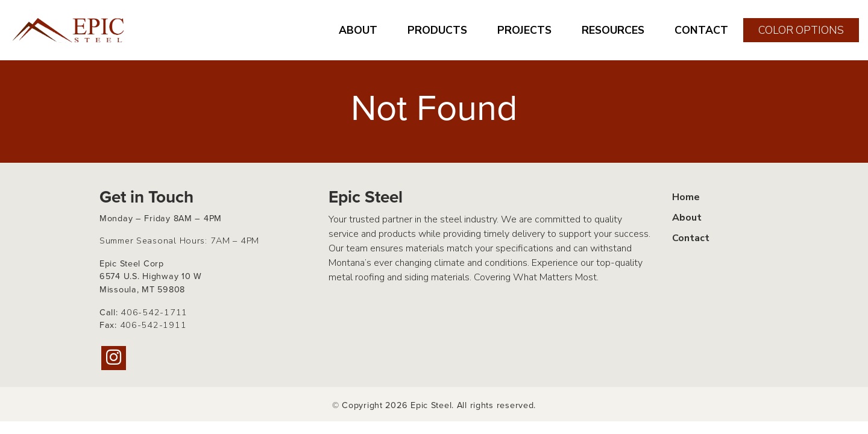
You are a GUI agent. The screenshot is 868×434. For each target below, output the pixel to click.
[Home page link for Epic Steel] (69, 30)
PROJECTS (524, 30)
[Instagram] (114, 358)
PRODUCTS (437, 30)
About (687, 218)
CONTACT (701, 30)
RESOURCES (613, 30)
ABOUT (358, 30)
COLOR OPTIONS (801, 30)
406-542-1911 (153, 325)
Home (686, 197)
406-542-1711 (154, 312)
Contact (691, 238)
